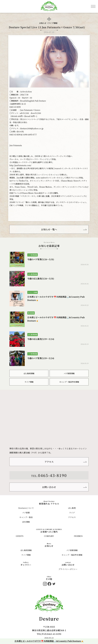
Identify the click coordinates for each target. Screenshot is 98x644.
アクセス (49, 462)
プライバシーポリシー (68, 569)
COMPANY (49, 536)
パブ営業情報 (69, 373)
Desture (49, 619)
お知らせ (49, 546)
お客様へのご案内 (49, 532)
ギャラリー (26, 565)
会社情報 (26, 522)
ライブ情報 (53, 23)
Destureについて (26, 508)
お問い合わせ (49, 487)
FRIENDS (78, 536)
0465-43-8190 (52, 475)
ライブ (72, 513)
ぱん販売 (72, 508)
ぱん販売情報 (29, 373)
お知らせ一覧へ (49, 229)
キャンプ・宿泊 (26, 517)
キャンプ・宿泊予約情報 (69, 382)
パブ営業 (26, 513)
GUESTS (20, 536)
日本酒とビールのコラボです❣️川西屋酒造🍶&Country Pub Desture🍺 (49, 641)
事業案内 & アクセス (49, 504)
